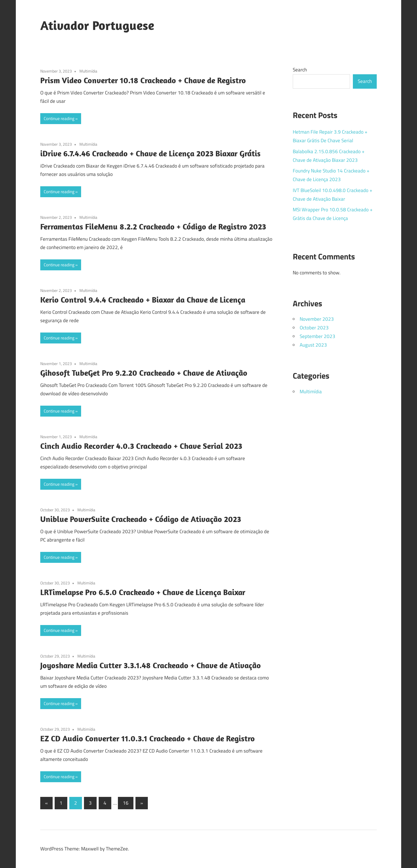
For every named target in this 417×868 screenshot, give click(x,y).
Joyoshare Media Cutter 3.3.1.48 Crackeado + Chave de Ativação (151, 665)
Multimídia (88, 71)
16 (126, 803)
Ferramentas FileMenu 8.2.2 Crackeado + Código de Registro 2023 (153, 226)
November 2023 (317, 319)
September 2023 (317, 336)
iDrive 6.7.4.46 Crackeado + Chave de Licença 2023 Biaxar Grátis (150, 153)
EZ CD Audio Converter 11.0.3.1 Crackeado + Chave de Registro (148, 738)
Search (300, 70)
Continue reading (59, 118)
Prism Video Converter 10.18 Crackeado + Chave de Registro (143, 80)
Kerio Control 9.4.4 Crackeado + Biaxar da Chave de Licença (143, 300)
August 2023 (313, 345)
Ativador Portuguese (97, 25)
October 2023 (314, 328)
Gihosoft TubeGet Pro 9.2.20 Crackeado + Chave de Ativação (144, 373)
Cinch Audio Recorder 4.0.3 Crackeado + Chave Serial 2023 (141, 446)
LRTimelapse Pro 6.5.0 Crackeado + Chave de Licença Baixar (143, 592)
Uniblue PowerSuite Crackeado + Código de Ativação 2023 (141, 519)
